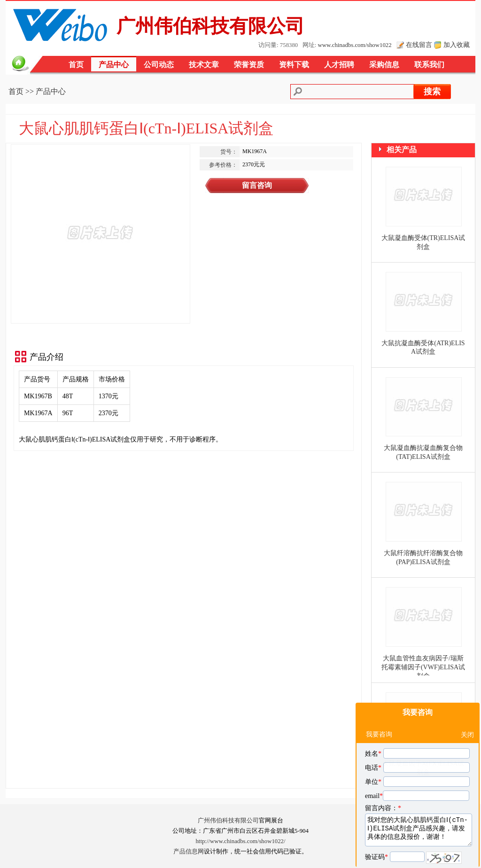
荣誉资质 (249, 65)
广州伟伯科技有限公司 (228, 821)
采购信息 (384, 65)
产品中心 (114, 65)
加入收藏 (457, 45)
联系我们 (429, 65)
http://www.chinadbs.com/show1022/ (240, 841)
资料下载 (294, 65)
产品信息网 (189, 852)
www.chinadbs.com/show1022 (355, 45)
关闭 (467, 706)
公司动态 (159, 65)
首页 (76, 65)
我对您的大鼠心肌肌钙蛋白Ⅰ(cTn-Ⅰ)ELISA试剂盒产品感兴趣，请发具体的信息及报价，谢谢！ (419, 801)
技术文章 (204, 65)
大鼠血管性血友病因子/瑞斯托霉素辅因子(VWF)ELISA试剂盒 (423, 667)
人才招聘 (339, 65)
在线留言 (419, 45)
